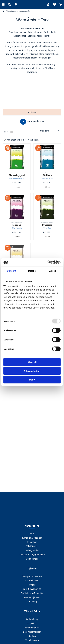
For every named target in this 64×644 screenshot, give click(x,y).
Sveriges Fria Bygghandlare (32, 555)
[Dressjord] (47, 207)
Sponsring (32, 602)
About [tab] (52, 271)
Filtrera (33, 112)
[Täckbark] (47, 157)
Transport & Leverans (32, 576)
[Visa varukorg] (61, 4)
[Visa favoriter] (55, 4)
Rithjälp (32, 585)
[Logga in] (48, 4)
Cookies (32, 636)
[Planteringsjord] (17, 157)
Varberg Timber (32, 550)
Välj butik (34, 140)
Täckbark (47, 176)
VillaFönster (32, 546)
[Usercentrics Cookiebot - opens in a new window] (47, 262)
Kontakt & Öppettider (32, 538)
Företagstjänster (32, 597)
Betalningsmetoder (32, 632)
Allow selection (32, 371)
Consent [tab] (11, 271)
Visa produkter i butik (15, 140)
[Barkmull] (17, 257)
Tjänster (32, 568)
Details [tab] (32, 271)
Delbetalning (32, 619)
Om (32, 534)
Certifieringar (32, 559)
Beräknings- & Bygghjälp (32, 593)
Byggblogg (32, 542)
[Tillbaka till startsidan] (32, 4)
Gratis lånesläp (32, 581)
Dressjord (47, 225)
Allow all (32, 362)
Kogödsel (17, 225)
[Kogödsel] (17, 207)
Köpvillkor (32, 623)
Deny (32, 380)
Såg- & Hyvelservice (32, 589)
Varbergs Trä (32, 526)
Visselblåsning (32, 640)
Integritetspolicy (32, 628)
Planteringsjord (17, 176)
